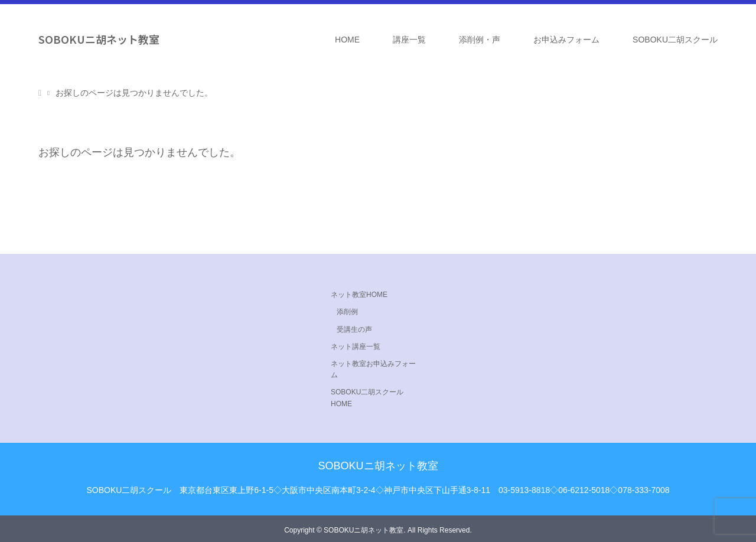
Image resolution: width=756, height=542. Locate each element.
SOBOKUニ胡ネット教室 (99, 39)
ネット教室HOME (359, 295)
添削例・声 (480, 40)
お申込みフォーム (566, 40)
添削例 (347, 312)
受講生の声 (354, 329)
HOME (347, 40)
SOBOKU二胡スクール (675, 40)
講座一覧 (409, 40)
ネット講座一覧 (356, 347)
